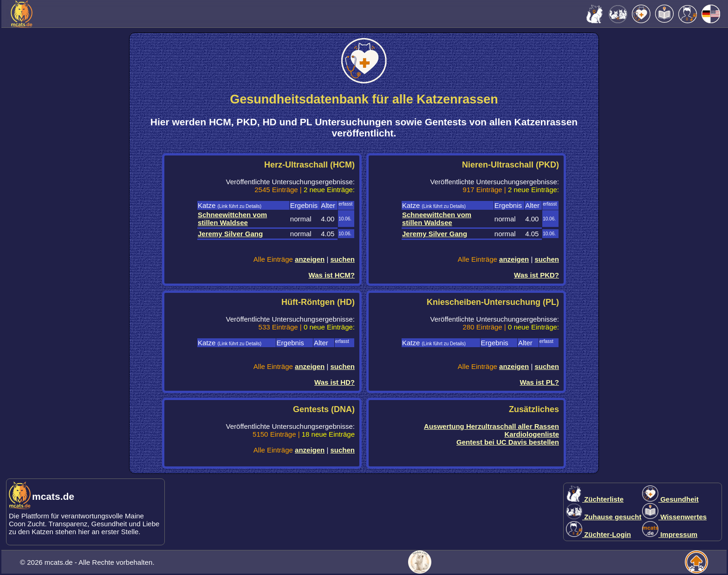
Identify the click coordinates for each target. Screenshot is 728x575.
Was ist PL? (539, 382)
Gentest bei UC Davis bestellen (508, 442)
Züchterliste (595, 499)
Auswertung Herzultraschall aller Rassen (491, 426)
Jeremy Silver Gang (230, 234)
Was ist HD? (335, 382)
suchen (342, 259)
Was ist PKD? (536, 275)
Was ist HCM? (332, 275)
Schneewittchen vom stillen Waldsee (232, 219)
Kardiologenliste (532, 434)
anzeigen (310, 259)
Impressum (670, 534)
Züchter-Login (598, 534)
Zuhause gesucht (604, 517)
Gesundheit (670, 499)
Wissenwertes (674, 517)
